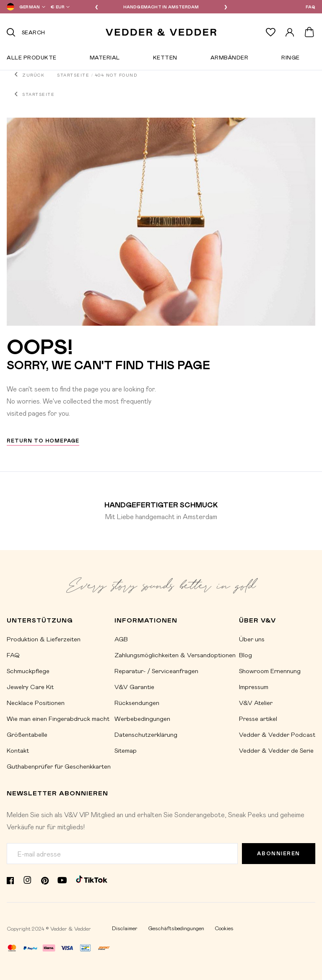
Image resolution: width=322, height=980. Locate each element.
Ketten (165, 59)
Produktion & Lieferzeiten (44, 639)
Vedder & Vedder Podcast (277, 734)
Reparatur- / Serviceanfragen (156, 671)
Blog (245, 655)
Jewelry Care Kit (30, 687)
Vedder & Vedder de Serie (276, 750)
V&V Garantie (134, 687)
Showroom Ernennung (270, 671)
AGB (121, 639)
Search (34, 32)
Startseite (73, 75)
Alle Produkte (32, 59)
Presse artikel (258, 718)
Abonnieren (279, 853)
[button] (24, 7)
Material (105, 59)
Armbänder (230, 59)
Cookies (224, 928)
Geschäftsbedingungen (176, 928)
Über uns (252, 639)
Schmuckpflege (28, 671)
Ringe (291, 59)
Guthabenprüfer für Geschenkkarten (59, 766)
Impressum (254, 687)
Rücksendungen (137, 702)
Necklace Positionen (36, 702)
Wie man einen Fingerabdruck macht (58, 718)
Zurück (33, 75)
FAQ (310, 7)
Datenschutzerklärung (146, 734)
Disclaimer (125, 928)
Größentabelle (27, 734)
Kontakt (18, 750)
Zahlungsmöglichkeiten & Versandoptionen (175, 655)
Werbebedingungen (142, 718)
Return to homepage (43, 441)
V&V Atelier (256, 702)
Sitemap (126, 750)
